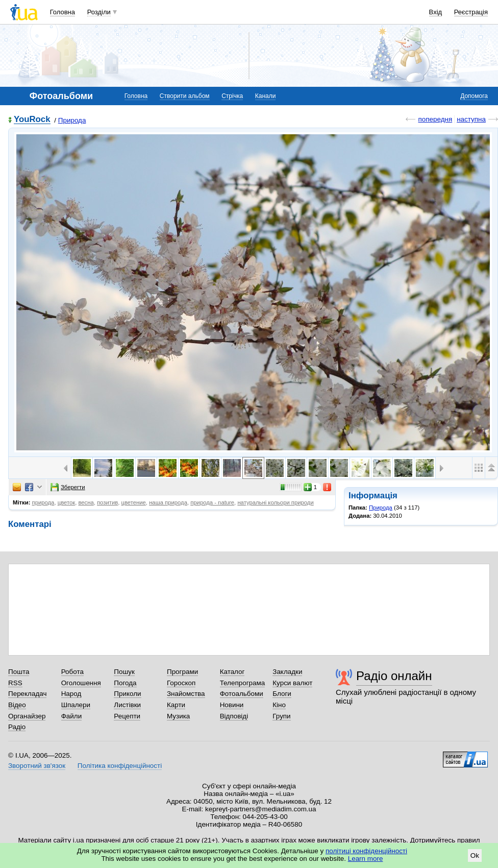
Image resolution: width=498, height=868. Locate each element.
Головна (63, 12)
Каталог (232, 672)
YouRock (32, 120)
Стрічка (232, 96)
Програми (182, 672)
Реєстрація (471, 12)
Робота (72, 672)
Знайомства (186, 694)
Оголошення (81, 683)
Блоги (282, 694)
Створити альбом (185, 96)
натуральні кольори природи (275, 502)
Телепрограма (243, 683)
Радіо (17, 727)
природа (43, 502)
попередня (435, 119)
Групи (281, 716)
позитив (107, 502)
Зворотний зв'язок (37, 766)
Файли (72, 716)
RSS (15, 683)
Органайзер (27, 716)
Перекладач (27, 694)
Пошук (124, 672)
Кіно (279, 705)
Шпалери (76, 705)
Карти (176, 705)
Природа (72, 120)
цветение (134, 502)
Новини (232, 705)
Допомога (474, 96)
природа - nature (212, 502)
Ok (475, 855)
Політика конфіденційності (120, 766)
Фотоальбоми (242, 694)
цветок (66, 502)
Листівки (127, 705)
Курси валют (292, 683)
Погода (125, 683)
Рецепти (127, 716)
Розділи (99, 12)
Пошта (19, 672)
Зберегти (68, 487)
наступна (471, 119)
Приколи (127, 694)
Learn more (366, 859)
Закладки (287, 672)
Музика (178, 716)
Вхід (436, 12)
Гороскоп (181, 683)
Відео (17, 705)
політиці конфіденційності (366, 851)
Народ (71, 694)
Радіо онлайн (394, 676)
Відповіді (234, 716)
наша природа (168, 502)
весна (86, 502)
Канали (266, 96)
